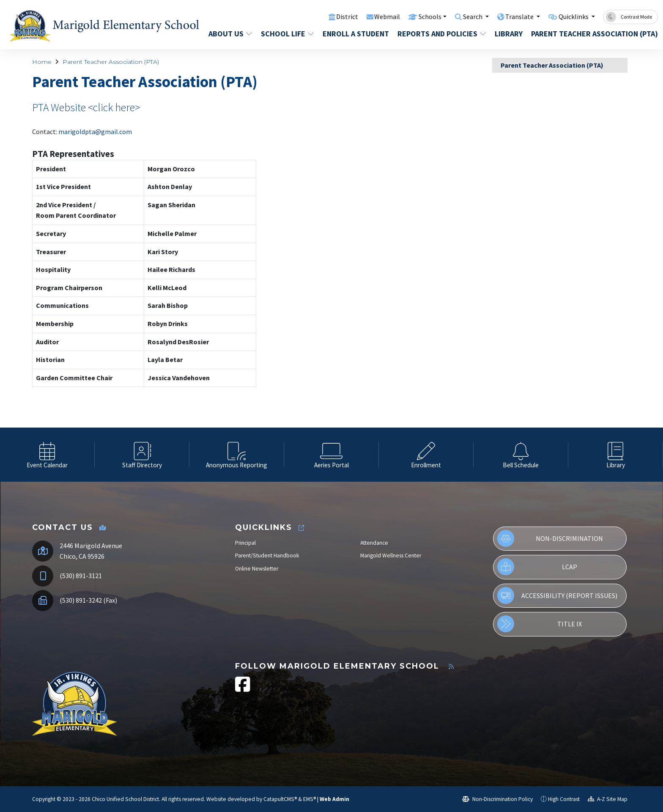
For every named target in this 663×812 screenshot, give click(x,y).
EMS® (310, 799)
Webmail (377, 16)
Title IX (539, 624)
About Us (230, 34)
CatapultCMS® (280, 799)
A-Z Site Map (608, 799)
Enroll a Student (354, 34)
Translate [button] (516, 16)
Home (42, 62)
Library (509, 34)
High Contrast (564, 799)
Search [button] (467, 16)
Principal (245, 543)
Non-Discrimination (550, 538)
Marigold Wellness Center (391, 556)
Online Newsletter (257, 569)
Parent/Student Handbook (267, 556)
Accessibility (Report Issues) (557, 595)
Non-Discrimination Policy (497, 799)
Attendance (374, 543)
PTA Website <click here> (86, 107)
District (336, 16)
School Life (286, 34)
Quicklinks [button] (572, 16)
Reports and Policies (439, 34)
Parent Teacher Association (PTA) (588, 34)
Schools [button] (421, 16)
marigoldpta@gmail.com (95, 132)
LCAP (537, 567)
